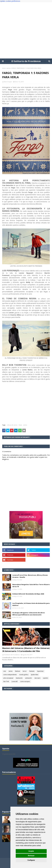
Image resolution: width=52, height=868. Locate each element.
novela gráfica (24, 675)
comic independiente (10, 675)
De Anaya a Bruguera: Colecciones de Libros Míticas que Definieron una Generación (29, 614)
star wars (37, 678)
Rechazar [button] (31, 856)
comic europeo (25, 681)
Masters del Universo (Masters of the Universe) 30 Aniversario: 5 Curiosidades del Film (26, 650)
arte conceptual (8, 678)
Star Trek (6, 681)
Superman (40, 671)
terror (25, 671)
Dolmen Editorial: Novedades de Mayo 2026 (28, 594)
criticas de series (12, 425)
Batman (18, 671)
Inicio (4, 68)
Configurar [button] (31, 860)
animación (28, 678)
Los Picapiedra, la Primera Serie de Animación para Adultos (31, 604)
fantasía (32, 671)
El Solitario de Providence (26, 61)
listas (20, 425)
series (9, 68)
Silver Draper (8, 82)
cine (5, 671)
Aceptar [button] (31, 851)
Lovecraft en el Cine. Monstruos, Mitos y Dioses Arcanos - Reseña (30, 576)
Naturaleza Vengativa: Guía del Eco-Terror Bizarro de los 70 (31, 586)
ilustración (19, 678)
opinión (45, 678)
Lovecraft (15, 681)
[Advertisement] (26, 30)
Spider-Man (35, 675)
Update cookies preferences (10, 1)
